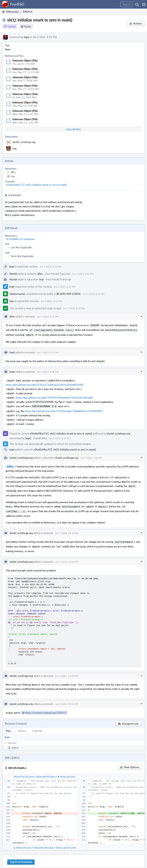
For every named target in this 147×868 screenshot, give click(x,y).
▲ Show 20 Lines (22, 844)
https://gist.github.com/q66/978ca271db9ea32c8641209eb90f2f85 (45, 384)
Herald (13, 274)
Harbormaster (17, 294)
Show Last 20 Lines (66, 844)
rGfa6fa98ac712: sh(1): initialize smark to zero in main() (36, 185)
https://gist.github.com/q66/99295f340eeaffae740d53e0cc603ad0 (54, 396)
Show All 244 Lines (44, 844)
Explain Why (40, 437)
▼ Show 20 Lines (66, 773)
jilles (13, 172)
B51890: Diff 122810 (69, 294)
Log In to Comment (21, 858)
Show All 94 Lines (46, 773)
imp (14, 148)
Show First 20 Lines (24, 773)
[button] (144, 4)
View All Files (73, 129)
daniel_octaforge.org (24, 142)
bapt (26, 37)
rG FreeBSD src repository (20, 239)
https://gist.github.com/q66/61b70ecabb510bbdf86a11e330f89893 (64, 410)
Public (28, 26)
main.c (15, 744)
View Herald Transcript (58, 274)
